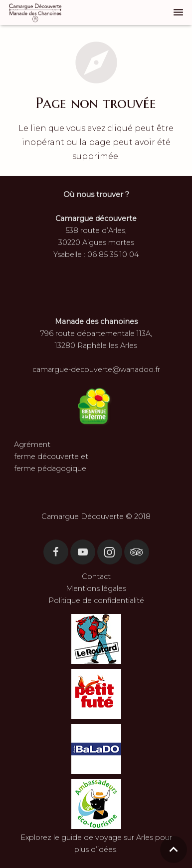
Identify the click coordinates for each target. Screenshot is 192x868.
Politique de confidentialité (96, 600)
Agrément (32, 444)
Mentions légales (96, 588)
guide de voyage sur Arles (107, 837)
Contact (96, 576)
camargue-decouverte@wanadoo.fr (96, 369)
